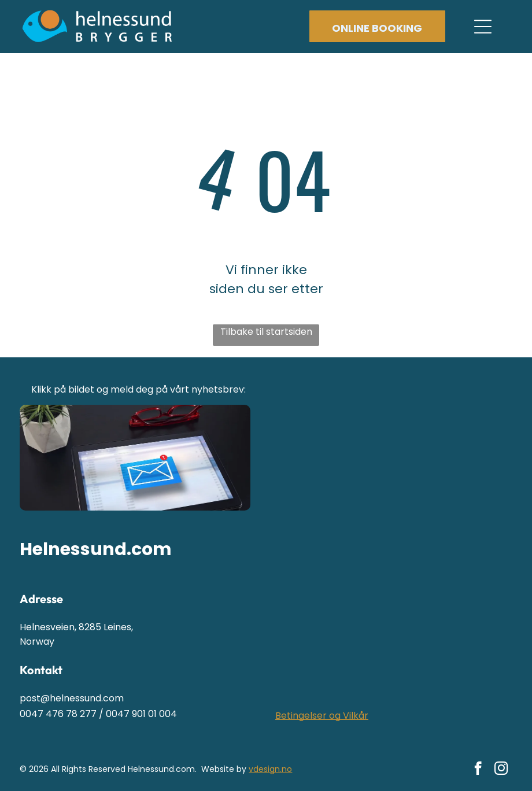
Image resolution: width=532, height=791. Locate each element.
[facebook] (478, 770)
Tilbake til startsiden (266, 332)
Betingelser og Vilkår (322, 716)
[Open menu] (483, 27)
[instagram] (501, 770)
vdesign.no (270, 769)
